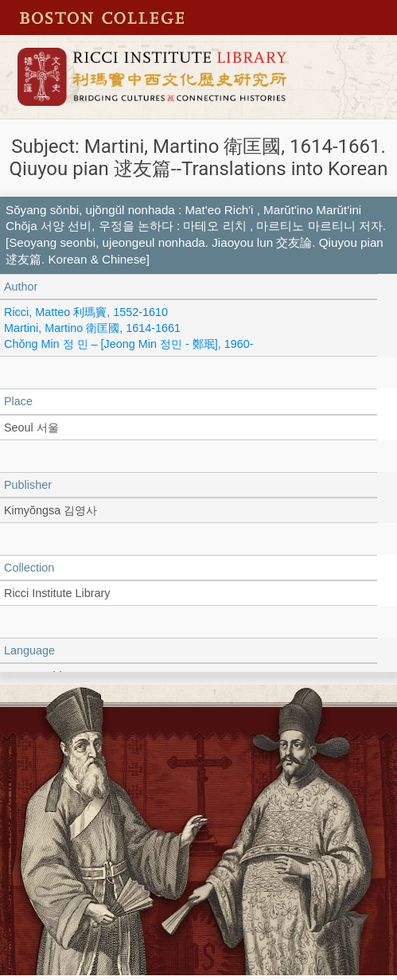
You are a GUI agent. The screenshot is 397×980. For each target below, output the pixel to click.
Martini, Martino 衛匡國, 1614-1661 (92, 328)
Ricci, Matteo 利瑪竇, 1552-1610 (86, 312)
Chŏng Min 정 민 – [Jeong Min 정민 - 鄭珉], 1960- (129, 344)
